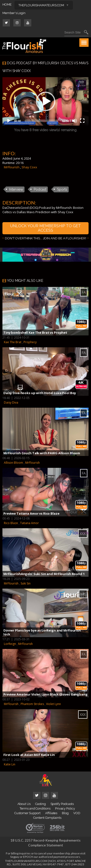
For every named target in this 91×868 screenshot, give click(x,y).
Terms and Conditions (35, 808)
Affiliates (51, 813)
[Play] (9, 121)
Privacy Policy (65, 808)
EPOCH (28, 857)
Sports (62, 189)
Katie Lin (10, 764)
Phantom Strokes (32, 704)
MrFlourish (12, 167)
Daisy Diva (11, 402)
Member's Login (14, 13)
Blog (65, 813)
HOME (7, 4)
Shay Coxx (29, 167)
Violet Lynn (54, 704)
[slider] (42, 121)
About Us (24, 804)
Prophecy (30, 342)
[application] (45, 101)
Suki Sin (26, 583)
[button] (46, 101)
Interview (16, 189)
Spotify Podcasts (62, 804)
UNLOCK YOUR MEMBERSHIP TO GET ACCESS (45, 228)
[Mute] (74, 121)
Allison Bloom (13, 463)
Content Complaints (47, 818)
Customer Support (27, 813)
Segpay (15, 857)
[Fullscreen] (82, 121)
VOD (77, 813)
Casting (41, 804)
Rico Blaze (11, 523)
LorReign (10, 644)
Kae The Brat (13, 342)
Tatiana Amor (29, 523)
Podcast (40, 189)
